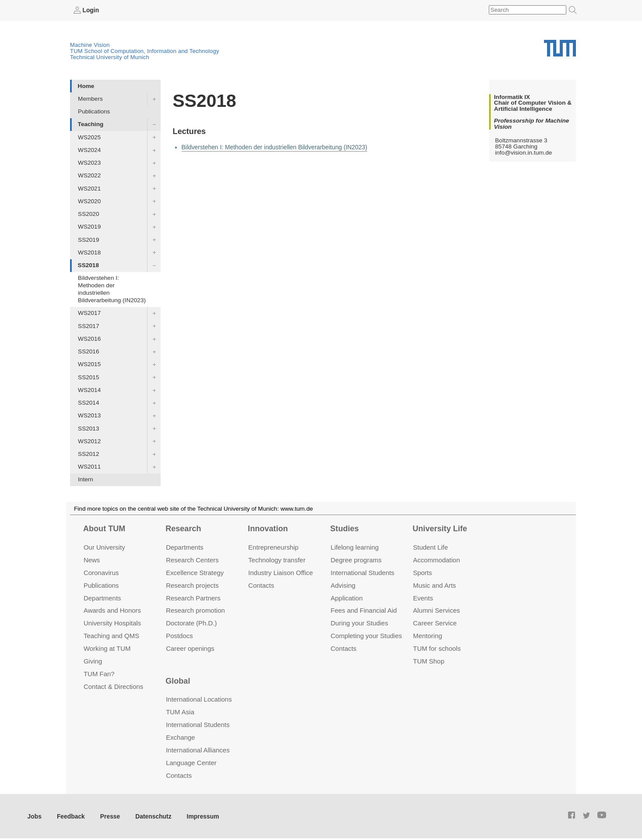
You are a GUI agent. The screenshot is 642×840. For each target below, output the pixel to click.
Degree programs (356, 559)
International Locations (199, 699)
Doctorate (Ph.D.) (191, 623)
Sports (423, 572)
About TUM (104, 529)
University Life (440, 529)
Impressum (200, 816)
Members (90, 99)
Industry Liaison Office (281, 572)
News (92, 559)
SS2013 (88, 428)
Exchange (181, 737)
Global (178, 681)
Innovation (268, 529)
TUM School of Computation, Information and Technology (145, 51)
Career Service (435, 623)
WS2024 (89, 150)
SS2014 (88, 403)
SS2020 (88, 214)
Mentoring (428, 636)
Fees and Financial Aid (364, 610)
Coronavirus (101, 572)
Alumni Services (437, 610)
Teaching (91, 124)
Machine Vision (90, 45)
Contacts (261, 585)
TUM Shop (429, 661)
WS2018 (89, 252)
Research (183, 529)
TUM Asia (180, 712)
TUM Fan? (99, 674)
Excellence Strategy (195, 572)
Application (347, 598)
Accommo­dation (437, 559)
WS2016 (89, 338)
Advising (343, 585)
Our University (104, 547)
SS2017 (88, 326)
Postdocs (179, 636)
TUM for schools (437, 648)
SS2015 (88, 377)
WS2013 (89, 415)
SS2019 (88, 239)
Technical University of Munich (110, 57)
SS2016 (88, 351)
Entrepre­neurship (273, 547)
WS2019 (89, 227)
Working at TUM (107, 648)
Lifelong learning (355, 547)
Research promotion (195, 610)
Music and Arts (435, 585)
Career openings (190, 648)
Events (423, 598)
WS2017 (89, 313)
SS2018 (88, 265)
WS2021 (89, 188)
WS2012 (89, 441)
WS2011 (89, 467)
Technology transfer (277, 559)
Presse (109, 816)
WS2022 (89, 175)
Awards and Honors (112, 610)
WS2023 (89, 163)
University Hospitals (112, 623)
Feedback (70, 816)
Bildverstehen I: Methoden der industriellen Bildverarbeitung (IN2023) (112, 289)
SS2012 (88, 454)
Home (86, 86)
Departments (102, 598)
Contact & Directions (113, 686)
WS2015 (89, 364)
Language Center (191, 762)
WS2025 (89, 137)
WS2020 (89, 201)
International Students (363, 572)
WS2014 (89, 390)
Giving (93, 661)
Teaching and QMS (111, 636)
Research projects (192, 585)
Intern (86, 479)
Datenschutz (151, 816)
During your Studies (360, 623)
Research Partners (193, 598)
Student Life (431, 547)
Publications (94, 111)
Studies (345, 529)
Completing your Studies (367, 636)
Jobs (35, 816)
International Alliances (198, 750)
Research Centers (192, 559)
